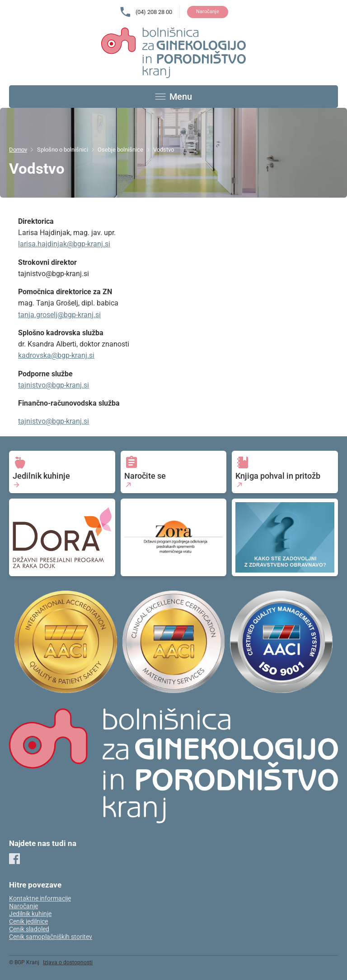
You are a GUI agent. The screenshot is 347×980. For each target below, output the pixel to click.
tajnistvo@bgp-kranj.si (54, 385)
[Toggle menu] (173, 97)
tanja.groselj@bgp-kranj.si (59, 315)
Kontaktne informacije (40, 899)
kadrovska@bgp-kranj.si (56, 355)
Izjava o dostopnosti (68, 962)
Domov (18, 150)
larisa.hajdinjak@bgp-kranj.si (64, 244)
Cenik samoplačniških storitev (51, 937)
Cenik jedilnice (28, 922)
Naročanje (208, 12)
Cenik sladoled (29, 929)
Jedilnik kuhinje (30, 914)
